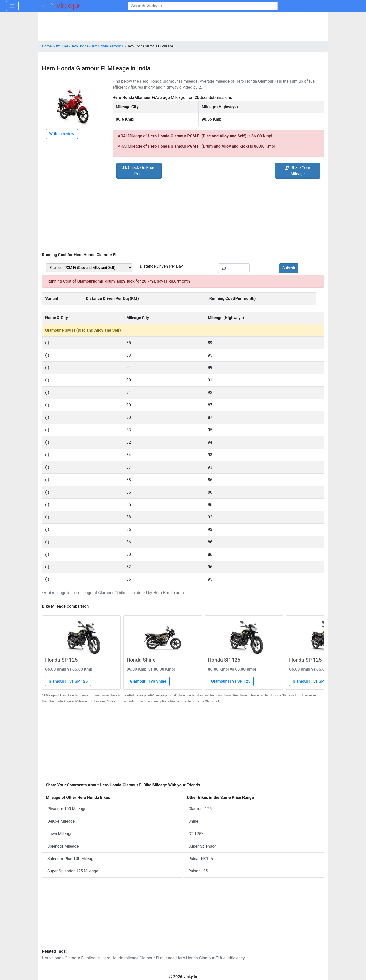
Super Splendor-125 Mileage (73, 871)
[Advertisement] (183, 215)
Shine (193, 821)
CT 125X (196, 834)
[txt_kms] (234, 268)
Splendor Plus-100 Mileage (71, 859)
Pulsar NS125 (201, 859)
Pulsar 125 (198, 871)
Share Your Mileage (298, 171)
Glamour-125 (200, 809)
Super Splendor (202, 846)
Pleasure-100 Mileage (67, 809)
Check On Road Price (139, 171)
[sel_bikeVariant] (89, 268)
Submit (289, 268)
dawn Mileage (60, 834)
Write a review (62, 134)
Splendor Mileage (63, 846)
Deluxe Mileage (61, 821)
